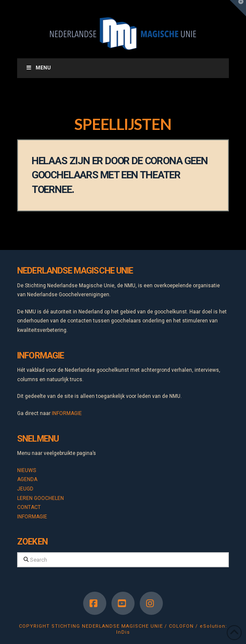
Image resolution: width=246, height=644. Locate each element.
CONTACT (29, 507)
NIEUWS (27, 470)
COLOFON (181, 626)
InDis (123, 632)
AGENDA (27, 479)
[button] (238, 8)
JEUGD (25, 489)
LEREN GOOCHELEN (40, 498)
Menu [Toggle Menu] (38, 68)
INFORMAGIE (67, 413)
